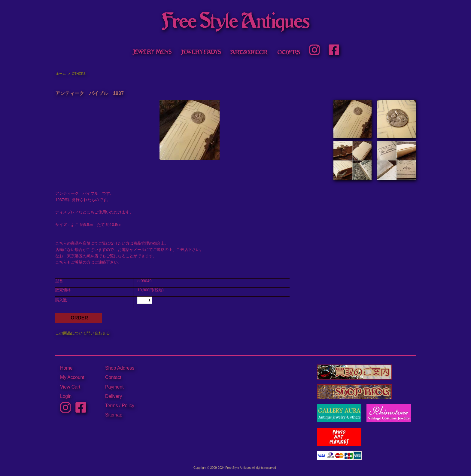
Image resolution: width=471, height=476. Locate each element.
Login (66, 396)
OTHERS (79, 74)
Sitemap (114, 415)
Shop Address (120, 368)
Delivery (114, 396)
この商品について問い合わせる (83, 333)
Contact (113, 377)
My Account (72, 377)
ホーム (61, 74)
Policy (128, 406)
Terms (111, 406)
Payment (114, 387)
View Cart (70, 387)
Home (66, 368)
